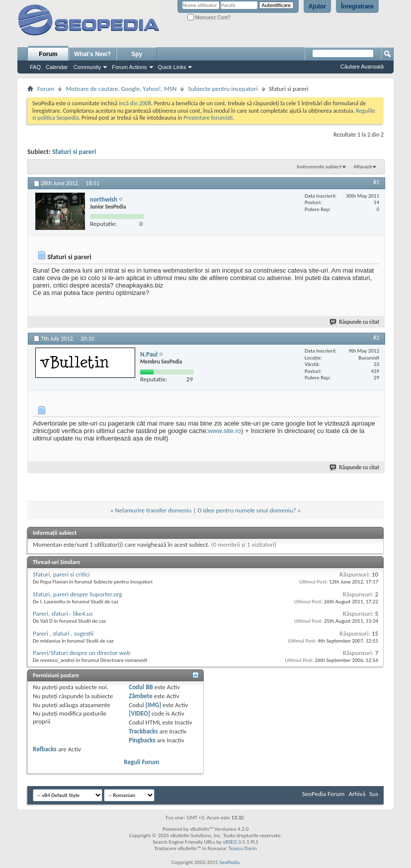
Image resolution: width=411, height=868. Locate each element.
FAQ (35, 67)
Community (87, 67)
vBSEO (230, 842)
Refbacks (45, 749)
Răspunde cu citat (355, 322)
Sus (374, 794)
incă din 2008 (135, 103)
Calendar (57, 67)
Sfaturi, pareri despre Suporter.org (78, 594)
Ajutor (317, 6)
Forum (48, 54)
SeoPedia (229, 862)
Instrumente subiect (319, 167)
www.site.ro (225, 431)
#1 (376, 182)
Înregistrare (357, 6)
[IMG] (154, 705)
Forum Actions (129, 67)
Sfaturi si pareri (74, 152)
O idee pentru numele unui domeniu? (247, 510)
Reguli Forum (141, 762)
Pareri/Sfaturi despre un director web (82, 653)
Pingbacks (142, 740)
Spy (137, 54)
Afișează (363, 167)
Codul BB (141, 687)
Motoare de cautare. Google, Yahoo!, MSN (121, 89)
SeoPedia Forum (324, 794)
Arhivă (357, 794)
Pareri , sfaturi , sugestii (63, 633)
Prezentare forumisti (208, 118)
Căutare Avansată (362, 67)
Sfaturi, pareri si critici (61, 574)
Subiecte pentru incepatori (223, 89)
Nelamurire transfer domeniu (153, 510)
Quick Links (172, 67)
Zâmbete (140, 696)
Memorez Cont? (209, 18)
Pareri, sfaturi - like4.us (63, 614)
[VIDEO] (139, 713)
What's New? (92, 54)
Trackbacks (143, 731)
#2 (376, 338)
